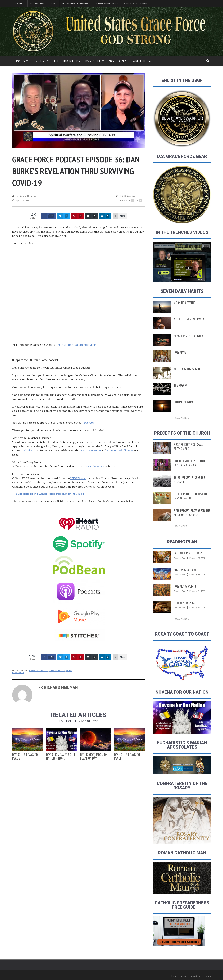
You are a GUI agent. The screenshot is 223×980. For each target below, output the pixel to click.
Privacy (207, 976)
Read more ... (182, 418)
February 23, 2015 (197, 558)
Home (174, 976)
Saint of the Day (142, 61)
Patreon (89, 423)
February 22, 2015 (197, 575)
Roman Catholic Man (135, 3)
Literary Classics (184, 603)
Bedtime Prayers (183, 402)
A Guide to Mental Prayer (188, 319)
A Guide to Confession (67, 61)
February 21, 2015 (197, 591)
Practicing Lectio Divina (188, 336)
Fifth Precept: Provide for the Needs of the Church (191, 513)
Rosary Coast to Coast (43, 3)
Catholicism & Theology (187, 553)
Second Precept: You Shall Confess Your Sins (189, 463)
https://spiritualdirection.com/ (77, 345)
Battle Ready (96, 466)
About (184, 976)
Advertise (195, 976)
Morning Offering (184, 303)
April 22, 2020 (21, 201)
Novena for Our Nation (75, 3)
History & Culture (184, 570)
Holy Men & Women (184, 586)
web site (27, 450)
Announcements (38, 670)
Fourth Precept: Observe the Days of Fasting (190, 496)
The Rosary (180, 385)
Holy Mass (180, 352)
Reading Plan (179, 558)
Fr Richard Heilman (24, 196)
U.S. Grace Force (89, 450)
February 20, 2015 (197, 608)
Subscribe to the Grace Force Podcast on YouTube (49, 494)
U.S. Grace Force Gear (106, 3)
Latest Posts (57, 670)
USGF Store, (78, 478)
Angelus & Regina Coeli (187, 369)
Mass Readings (118, 61)
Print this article (126, 196)
